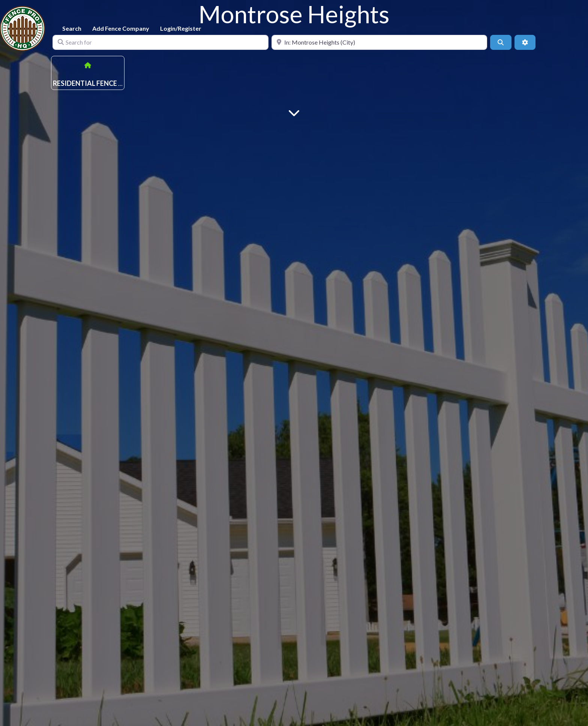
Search (72, 28)
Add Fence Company (121, 28)
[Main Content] (294, 112)
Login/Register (181, 28)
